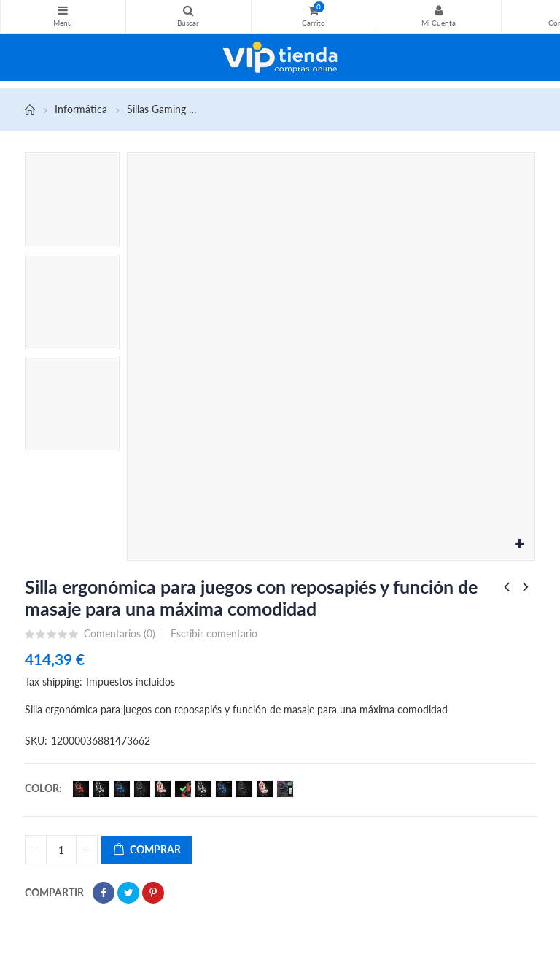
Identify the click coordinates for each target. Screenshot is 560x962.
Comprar (147, 850)
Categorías (63, 10)
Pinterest (153, 893)
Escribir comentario (214, 633)
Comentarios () (120, 634)
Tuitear (128, 893)
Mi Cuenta (439, 10)
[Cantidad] (61, 850)
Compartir (104, 893)
